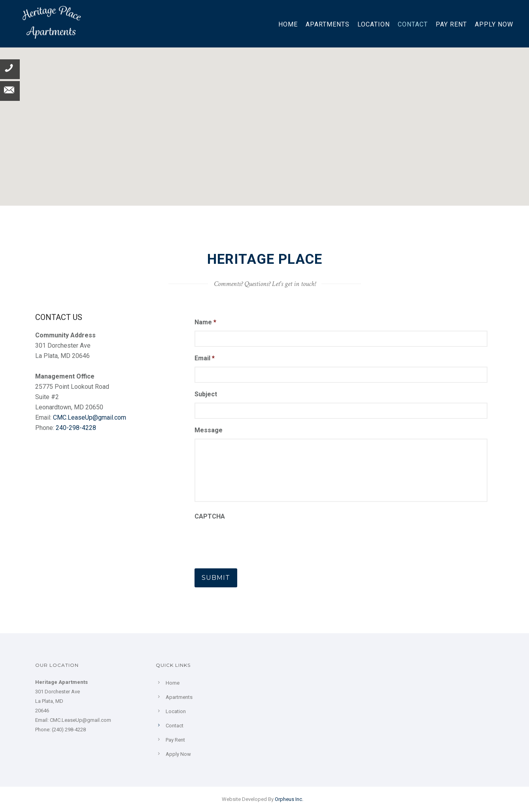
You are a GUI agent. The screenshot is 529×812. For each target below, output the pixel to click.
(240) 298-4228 (69, 730)
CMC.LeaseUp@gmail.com (90, 417)
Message (209, 430)
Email (205, 358)
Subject (206, 394)
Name (205, 322)
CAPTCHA (210, 516)
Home (288, 24)
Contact (413, 24)
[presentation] (255, 540)
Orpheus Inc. (289, 799)
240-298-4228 (76, 428)
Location (374, 24)
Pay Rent (451, 24)
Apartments (328, 24)
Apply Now (494, 24)
